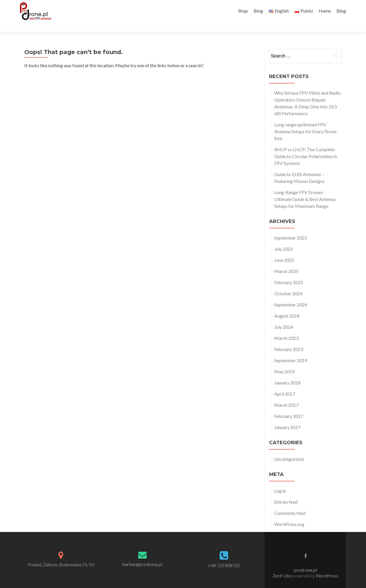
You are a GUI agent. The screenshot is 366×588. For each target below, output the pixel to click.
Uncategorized (289, 449)
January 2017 (287, 417)
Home (325, 11)
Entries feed (286, 492)
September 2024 (291, 295)
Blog (258, 11)
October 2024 (288, 283)
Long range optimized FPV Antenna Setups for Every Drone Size (305, 121)
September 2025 (291, 228)
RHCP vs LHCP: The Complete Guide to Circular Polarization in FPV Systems (306, 146)
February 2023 (289, 339)
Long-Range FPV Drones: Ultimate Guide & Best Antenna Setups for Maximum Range (305, 189)
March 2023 (286, 328)
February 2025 (289, 272)
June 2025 (284, 250)
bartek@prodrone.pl (142, 554)
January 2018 (287, 373)
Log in (280, 481)
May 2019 (284, 361)
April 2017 (285, 384)
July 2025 (284, 239)
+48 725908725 (224, 555)
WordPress (326, 566)
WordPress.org (289, 514)
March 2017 (286, 395)
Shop (243, 11)
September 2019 (291, 350)
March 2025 (286, 261)
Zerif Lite (282, 566)
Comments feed (290, 503)
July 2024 (284, 317)
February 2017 (289, 406)
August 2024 (287, 306)
